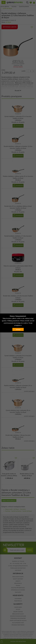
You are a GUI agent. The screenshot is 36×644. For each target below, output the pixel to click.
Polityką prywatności (14, 321)
